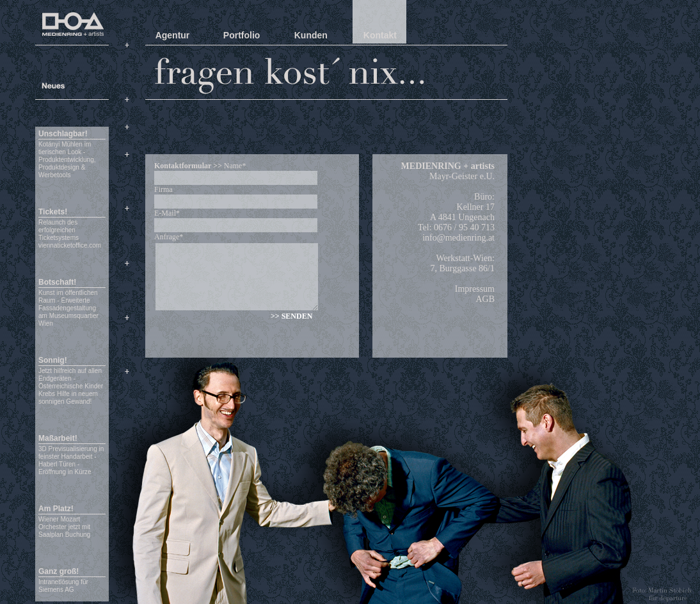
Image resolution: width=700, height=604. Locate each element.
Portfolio (242, 35)
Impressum (475, 289)
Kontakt (380, 35)
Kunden (311, 35)
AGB (485, 299)
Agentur (173, 35)
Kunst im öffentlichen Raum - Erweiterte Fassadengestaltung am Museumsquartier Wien (68, 308)
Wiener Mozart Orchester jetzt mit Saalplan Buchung (64, 527)
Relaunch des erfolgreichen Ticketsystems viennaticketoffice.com (70, 234)
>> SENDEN (291, 316)
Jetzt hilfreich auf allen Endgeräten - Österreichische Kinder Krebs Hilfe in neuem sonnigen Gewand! (71, 386)
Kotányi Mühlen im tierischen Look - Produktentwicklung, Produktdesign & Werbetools (67, 160)
